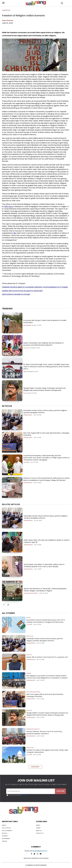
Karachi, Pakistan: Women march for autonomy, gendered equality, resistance (44, 733)
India (25, 372)
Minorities (6, 10)
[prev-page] (4, 605)
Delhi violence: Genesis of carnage (16, 294)
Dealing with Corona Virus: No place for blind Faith (22, 291)
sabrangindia (28, 415)
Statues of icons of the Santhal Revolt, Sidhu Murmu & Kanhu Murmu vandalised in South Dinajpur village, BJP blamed (47, 479)
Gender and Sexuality (33, 729)
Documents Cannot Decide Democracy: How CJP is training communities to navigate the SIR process (46, 621)
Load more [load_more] (35, 767)
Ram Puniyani (8, 21)
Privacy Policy (25, 795)
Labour (29, 673)
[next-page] (8, 605)
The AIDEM (26, 462)
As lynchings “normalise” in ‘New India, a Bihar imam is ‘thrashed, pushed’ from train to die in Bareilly (44, 565)
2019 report (9, 207)
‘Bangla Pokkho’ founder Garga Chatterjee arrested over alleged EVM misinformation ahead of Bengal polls (45, 389)
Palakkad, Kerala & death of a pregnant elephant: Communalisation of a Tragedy (35, 287)
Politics (26, 348)
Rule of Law (30, 748)
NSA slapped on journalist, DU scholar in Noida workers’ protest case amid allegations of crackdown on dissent (47, 677)
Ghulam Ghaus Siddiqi (31, 593)
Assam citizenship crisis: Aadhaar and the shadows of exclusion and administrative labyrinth (44, 344)
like (15, 233)
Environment (28, 325)
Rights (29, 618)
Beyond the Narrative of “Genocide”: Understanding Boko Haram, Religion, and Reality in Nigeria (45, 590)
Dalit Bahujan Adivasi (9, 452)
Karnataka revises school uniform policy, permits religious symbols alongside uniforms (45, 640)
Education (6, 429)
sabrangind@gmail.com (38, 851)
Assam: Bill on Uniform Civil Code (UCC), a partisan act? (47, 657)
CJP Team (29, 625)
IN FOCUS (7, 406)
